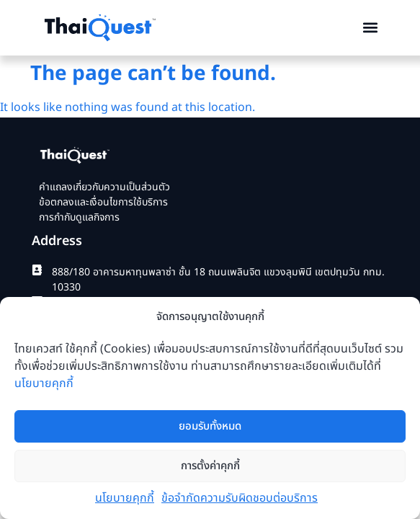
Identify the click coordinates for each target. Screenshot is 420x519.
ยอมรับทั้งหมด (210, 426)
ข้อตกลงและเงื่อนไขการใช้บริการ (103, 202)
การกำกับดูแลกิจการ (79, 217)
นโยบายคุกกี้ (44, 384)
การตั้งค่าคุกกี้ (210, 466)
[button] (371, 28)
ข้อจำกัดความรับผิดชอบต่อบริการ (240, 499)
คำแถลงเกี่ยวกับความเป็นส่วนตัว (104, 187)
